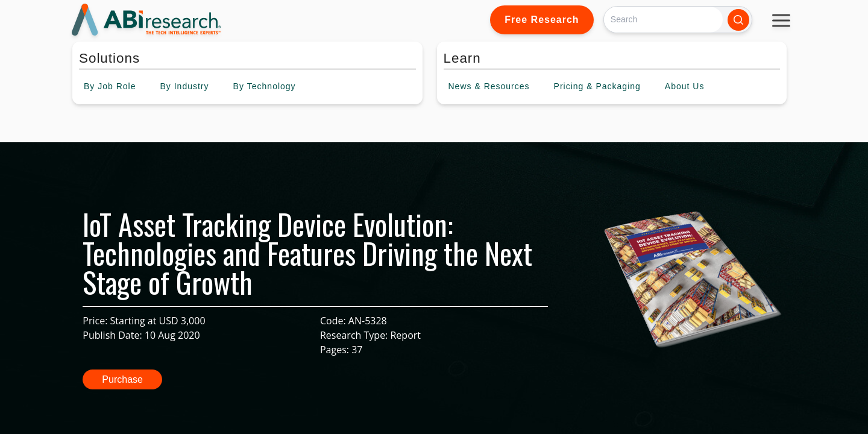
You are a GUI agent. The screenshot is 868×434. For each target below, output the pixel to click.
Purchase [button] (122, 379)
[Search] (663, 20)
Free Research (542, 20)
